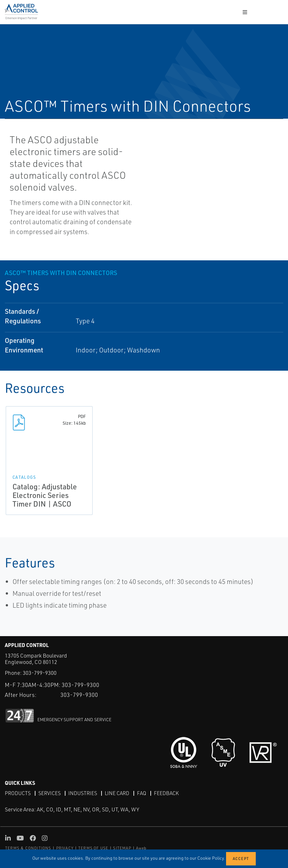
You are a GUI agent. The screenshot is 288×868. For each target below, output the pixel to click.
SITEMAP (122, 848)
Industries (83, 793)
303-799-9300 (40, 673)
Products (18, 793)
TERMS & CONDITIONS (28, 848)
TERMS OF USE (93, 848)
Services (49, 793)
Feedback (166, 793)
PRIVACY (65, 848)
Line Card (117, 793)
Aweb (141, 848)
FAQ (142, 793)
